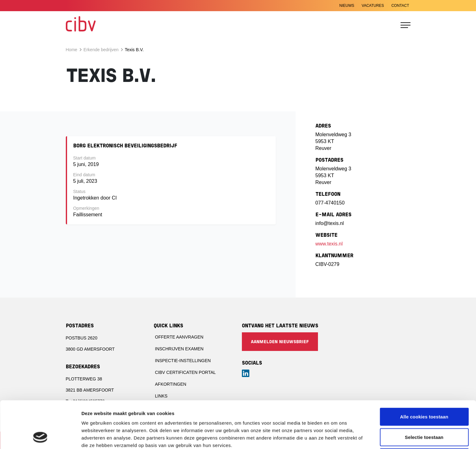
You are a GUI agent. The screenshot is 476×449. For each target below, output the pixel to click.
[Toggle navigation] (406, 25)
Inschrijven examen (179, 349)
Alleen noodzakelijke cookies (424, 413)
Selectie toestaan (424, 393)
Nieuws (347, 6)
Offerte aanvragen (179, 337)
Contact (400, 6)
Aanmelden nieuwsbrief (280, 342)
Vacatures (373, 6)
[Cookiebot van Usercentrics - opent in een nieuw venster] (40, 437)
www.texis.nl (329, 244)
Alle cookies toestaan (424, 373)
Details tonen (335, 437)
